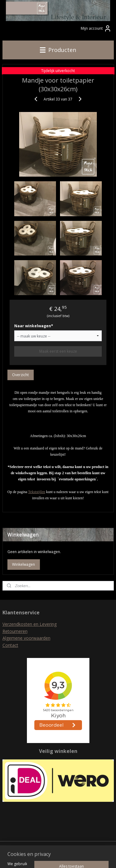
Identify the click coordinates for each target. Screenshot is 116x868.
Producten (58, 50)
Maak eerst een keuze (58, 351)
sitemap (56, 847)
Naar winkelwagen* (34, 326)
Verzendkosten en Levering (30, 624)
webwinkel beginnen (93, 847)
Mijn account (96, 28)
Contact (10, 645)
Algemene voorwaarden (26, 638)
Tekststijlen (37, 492)
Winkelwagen (24, 564)
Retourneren (15, 631)
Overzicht (20, 375)
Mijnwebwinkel (69, 857)
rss (69, 847)
